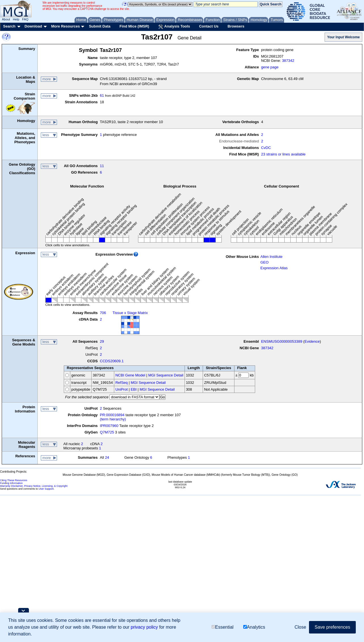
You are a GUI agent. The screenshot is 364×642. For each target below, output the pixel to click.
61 (102, 95)
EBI (134, 389)
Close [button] (300, 627)
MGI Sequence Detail (166, 375)
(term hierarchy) (113, 419)
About (6, 19)
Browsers (236, 26)
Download (33, 26)
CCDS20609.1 (112, 361)
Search (9, 26)
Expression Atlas (274, 268)
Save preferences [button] (332, 627)
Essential (223, 627)
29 (102, 341)
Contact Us (209, 26)
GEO (264, 262)
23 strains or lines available (283, 154)
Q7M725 (107, 432)
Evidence (312, 341)
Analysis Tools (174, 27)
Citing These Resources (14, 480)
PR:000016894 (112, 415)
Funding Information (11, 483)
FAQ (25, 19)
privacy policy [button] (144, 627)
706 (103, 313)
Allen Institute (271, 257)
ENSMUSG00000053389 (282, 341)
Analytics (254, 627)
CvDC (266, 148)
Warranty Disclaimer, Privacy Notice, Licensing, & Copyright (34, 486)
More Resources (65, 26)
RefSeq (121, 383)
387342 (288, 61)
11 (102, 166)
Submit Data (100, 26)
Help (16, 19)
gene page (270, 67)
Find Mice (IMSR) (134, 26)
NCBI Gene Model (130, 375)
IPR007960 (109, 426)
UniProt (121, 389)
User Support (46, 489)
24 (107, 457)
